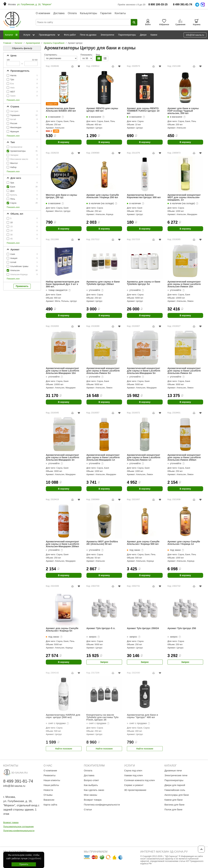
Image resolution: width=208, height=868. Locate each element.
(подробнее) (35, 858)
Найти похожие (64, 749)
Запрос (104, 662)
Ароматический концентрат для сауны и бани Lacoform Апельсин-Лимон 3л (184, 371)
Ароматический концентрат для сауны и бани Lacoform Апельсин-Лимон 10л (184, 284)
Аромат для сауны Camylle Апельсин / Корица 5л (62, 629)
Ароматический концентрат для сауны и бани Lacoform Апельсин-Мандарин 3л (62, 457)
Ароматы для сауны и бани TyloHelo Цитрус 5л (144, 283)
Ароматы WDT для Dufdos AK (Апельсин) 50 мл (102, 543)
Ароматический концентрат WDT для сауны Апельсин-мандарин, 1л (184, 197)
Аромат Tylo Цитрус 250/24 (143, 628)
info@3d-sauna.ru (195, 35)
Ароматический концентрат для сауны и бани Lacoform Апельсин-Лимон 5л (103, 371)
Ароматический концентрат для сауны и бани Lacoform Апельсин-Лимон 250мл (184, 457)
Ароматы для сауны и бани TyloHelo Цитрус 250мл (103, 283)
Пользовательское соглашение (18, 827)
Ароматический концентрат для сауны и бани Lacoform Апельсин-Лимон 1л (144, 457)
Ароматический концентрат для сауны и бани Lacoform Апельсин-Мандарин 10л (62, 371)
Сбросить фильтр (22, 48)
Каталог (18, 43)
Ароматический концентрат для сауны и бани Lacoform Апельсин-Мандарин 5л (144, 371)
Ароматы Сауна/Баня (54, 43)
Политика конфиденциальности (19, 831)
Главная (7, 43)
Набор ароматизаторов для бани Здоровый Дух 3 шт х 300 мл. (62, 284)
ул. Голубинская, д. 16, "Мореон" (34, 4)
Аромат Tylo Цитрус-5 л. (101, 628)
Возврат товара (11, 822)
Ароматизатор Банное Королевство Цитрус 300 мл (144, 196)
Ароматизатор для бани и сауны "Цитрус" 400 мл (142, 716)
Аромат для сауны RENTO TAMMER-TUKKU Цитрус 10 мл (143, 111)
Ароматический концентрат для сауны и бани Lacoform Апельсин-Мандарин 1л (103, 457)
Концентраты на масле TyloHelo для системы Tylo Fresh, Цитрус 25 (103, 717)
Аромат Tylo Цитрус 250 (182, 628)
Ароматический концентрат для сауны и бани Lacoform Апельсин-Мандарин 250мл (62, 544)
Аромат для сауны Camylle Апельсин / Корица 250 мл (103, 196)
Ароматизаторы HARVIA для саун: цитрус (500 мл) (63, 716)
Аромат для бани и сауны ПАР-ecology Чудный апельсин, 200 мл (183, 111)
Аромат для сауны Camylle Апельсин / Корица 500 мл (143, 543)
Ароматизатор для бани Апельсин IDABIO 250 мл (61, 110)
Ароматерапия (33, 43)
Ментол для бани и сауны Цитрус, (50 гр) (61, 196)
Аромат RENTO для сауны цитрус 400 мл (102, 110)
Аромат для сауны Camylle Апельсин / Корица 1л (184, 543)
